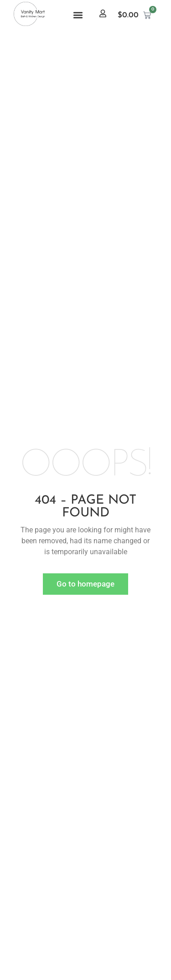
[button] (78, 15)
